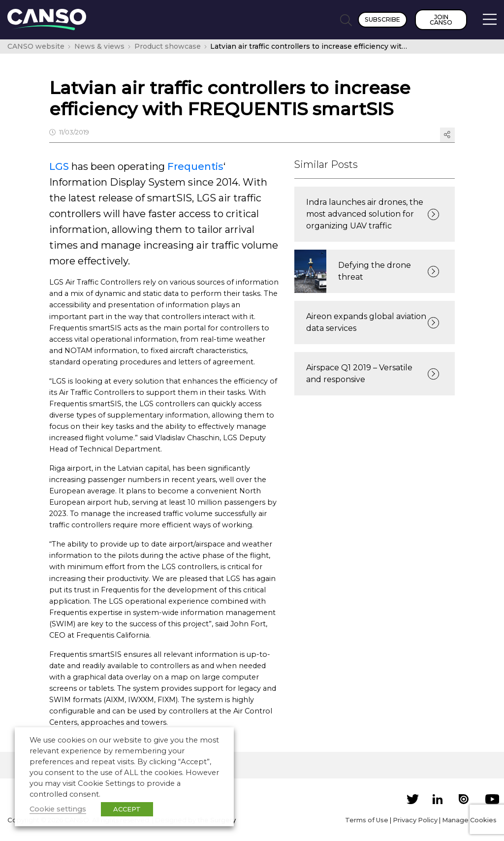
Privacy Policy (415, 820)
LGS (59, 166)
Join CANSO (441, 20)
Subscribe (382, 19)
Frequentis (195, 166)
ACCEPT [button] (127, 809)
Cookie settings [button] (58, 809)
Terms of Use (367, 820)
